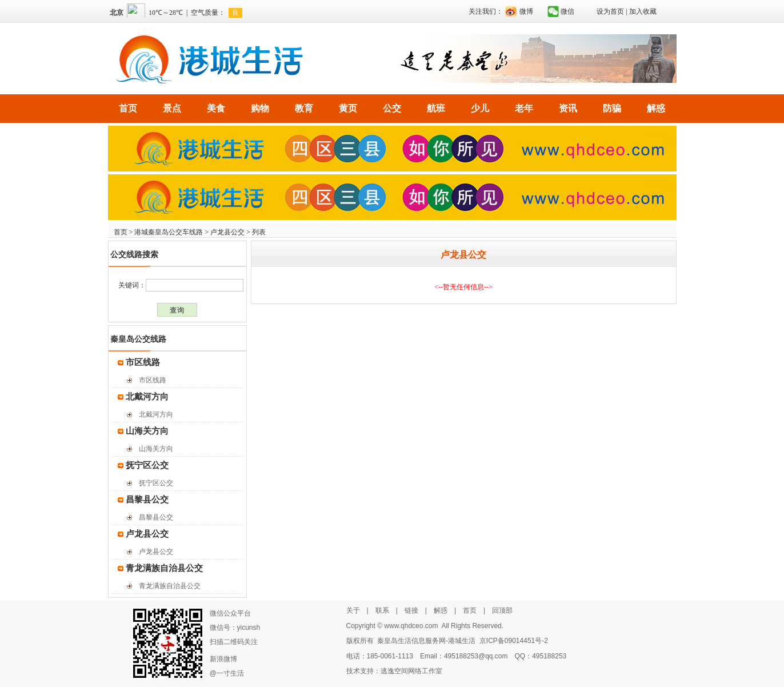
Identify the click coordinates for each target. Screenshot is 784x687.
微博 (526, 11)
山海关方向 (147, 431)
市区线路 (143, 362)
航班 (436, 108)
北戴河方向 (147, 397)
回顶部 (502, 610)
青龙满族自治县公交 (164, 568)
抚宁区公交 (147, 465)
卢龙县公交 (227, 232)
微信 (567, 11)
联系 (382, 610)
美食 (216, 108)
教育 (304, 108)
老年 (524, 108)
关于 (353, 610)
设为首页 (610, 11)
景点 (172, 108)
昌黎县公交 (147, 500)
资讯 (568, 108)
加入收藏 (643, 11)
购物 (260, 108)
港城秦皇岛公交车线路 (169, 232)
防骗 (612, 108)
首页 (128, 108)
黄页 (348, 108)
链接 (411, 610)
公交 (392, 108)
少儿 (480, 108)
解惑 (656, 108)
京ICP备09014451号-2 (514, 641)
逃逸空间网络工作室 (411, 671)
